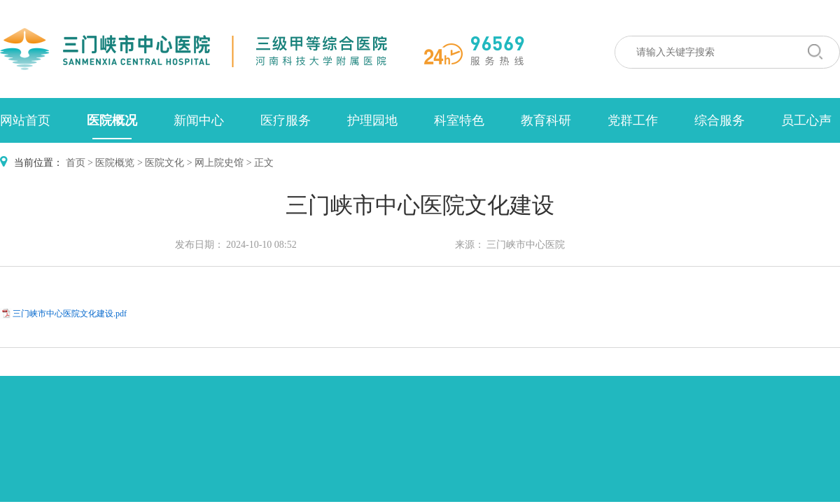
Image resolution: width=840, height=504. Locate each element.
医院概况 (112, 120)
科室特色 (459, 120)
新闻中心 (199, 120)
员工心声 (806, 120)
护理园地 (372, 120)
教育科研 (546, 120)
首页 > (79, 163)
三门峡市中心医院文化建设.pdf (70, 314)
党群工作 (633, 120)
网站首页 (25, 120)
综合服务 (720, 120)
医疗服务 (286, 120)
